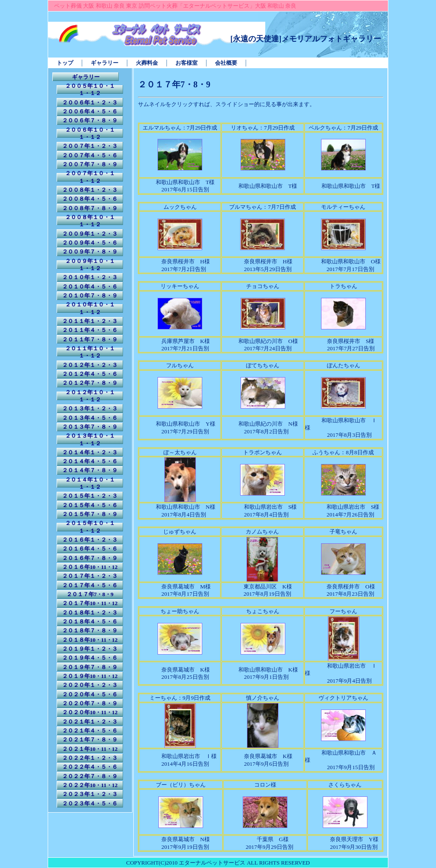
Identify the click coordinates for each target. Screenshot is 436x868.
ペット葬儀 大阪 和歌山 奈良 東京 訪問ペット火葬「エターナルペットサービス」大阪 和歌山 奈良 (175, 6)
